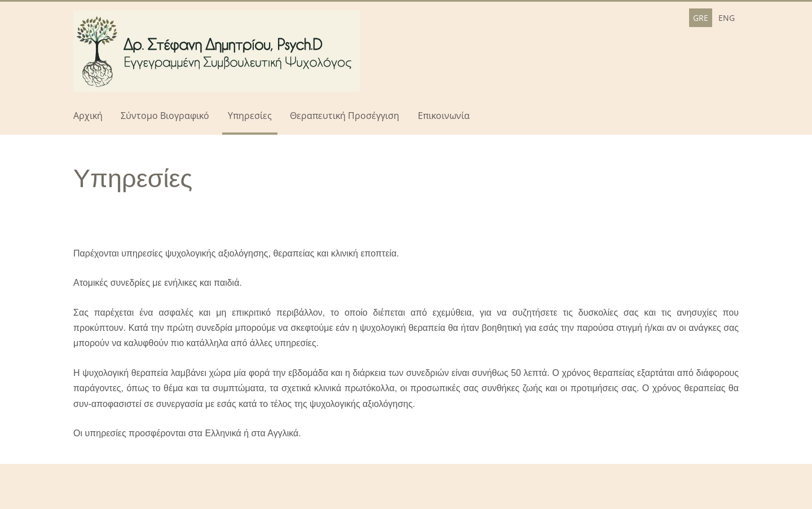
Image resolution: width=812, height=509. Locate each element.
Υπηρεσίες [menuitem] (250, 116)
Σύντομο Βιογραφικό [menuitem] (165, 116)
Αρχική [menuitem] (88, 116)
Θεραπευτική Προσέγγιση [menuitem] (345, 116)
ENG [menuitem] (727, 18)
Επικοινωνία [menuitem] (444, 116)
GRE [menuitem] (701, 18)
